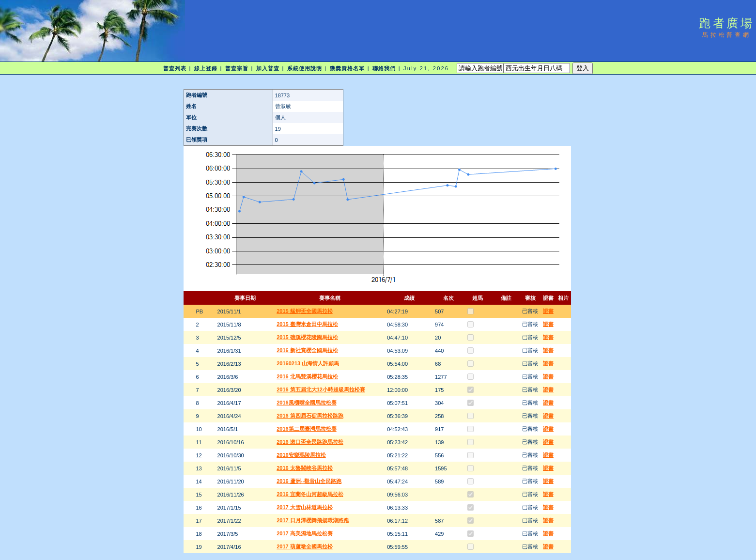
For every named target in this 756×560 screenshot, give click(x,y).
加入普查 (268, 68)
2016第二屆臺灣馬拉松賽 (306, 429)
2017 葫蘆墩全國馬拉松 (305, 546)
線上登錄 (206, 68)
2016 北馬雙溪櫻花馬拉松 (307, 376)
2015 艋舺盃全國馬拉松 (305, 311)
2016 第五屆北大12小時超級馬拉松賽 (321, 389)
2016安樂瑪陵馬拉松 (301, 455)
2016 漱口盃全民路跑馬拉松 (310, 442)
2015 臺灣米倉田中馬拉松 (307, 324)
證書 (548, 311)
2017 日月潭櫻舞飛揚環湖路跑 (313, 520)
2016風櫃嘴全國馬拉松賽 (306, 403)
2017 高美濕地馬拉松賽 (305, 533)
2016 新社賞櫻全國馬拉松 (307, 350)
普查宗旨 (237, 68)
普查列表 (175, 68)
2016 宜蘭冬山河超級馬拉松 (310, 494)
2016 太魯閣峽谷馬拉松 (305, 468)
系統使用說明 (305, 68)
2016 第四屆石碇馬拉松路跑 (310, 416)
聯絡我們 (384, 68)
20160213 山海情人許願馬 (308, 363)
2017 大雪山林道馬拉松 (305, 507)
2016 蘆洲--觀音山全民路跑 (309, 481)
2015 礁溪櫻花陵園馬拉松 (307, 337)
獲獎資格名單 (347, 68)
